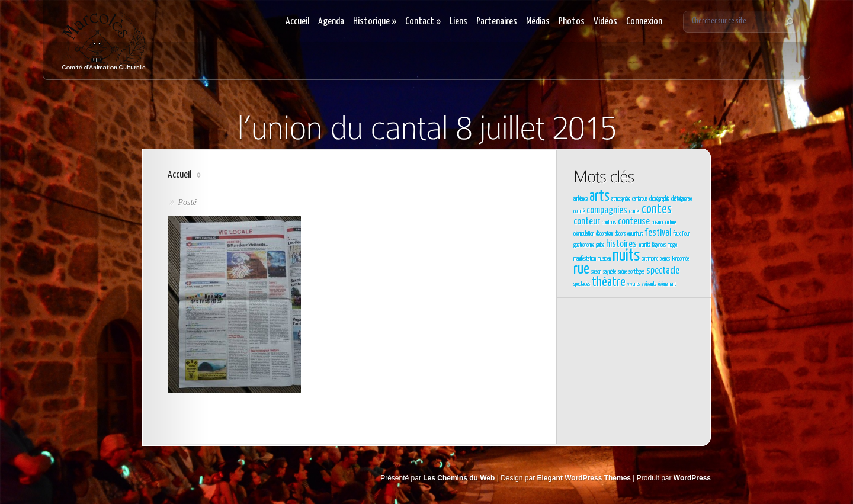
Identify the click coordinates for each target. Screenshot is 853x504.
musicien (604, 259)
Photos (572, 22)
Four (686, 234)
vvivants (649, 284)
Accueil (297, 22)
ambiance (581, 199)
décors (620, 234)
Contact (423, 22)
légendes (659, 245)
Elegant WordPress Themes (584, 478)
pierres (665, 259)
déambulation (584, 234)
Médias (538, 22)
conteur (587, 222)
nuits (626, 256)
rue (581, 269)
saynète (610, 272)
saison (596, 272)
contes (657, 210)
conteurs (609, 223)
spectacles (582, 284)
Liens (458, 22)
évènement (667, 284)
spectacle (663, 271)
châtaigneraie (682, 199)
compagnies (607, 211)
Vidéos (605, 22)
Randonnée (680, 259)
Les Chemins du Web (459, 478)
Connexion (644, 22)
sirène (622, 272)
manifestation (585, 259)
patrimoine (650, 259)
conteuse (634, 222)
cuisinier (658, 223)
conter (634, 211)
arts (599, 197)
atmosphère (621, 199)
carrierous (640, 199)
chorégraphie (659, 199)
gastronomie (584, 245)
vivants (634, 284)
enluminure (635, 234)
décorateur (605, 234)
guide (600, 245)
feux (677, 234)
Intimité (644, 245)
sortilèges (636, 272)
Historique (375, 22)
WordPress (692, 478)
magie (672, 245)
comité (579, 211)
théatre (609, 283)
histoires (621, 244)
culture (671, 223)
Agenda (331, 22)
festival (658, 233)
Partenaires (497, 22)
